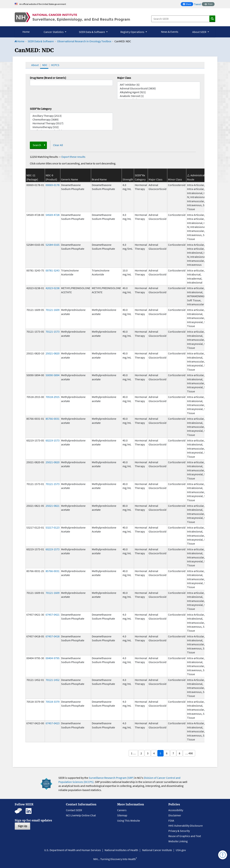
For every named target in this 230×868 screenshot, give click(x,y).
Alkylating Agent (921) (159, 92)
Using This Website (129, 821)
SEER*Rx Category (41, 109)
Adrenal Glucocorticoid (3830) (159, 88)
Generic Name (70, 179)
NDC (45, 65)
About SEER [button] (200, 32)
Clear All (58, 145)
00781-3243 (53, 270)
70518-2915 (53, 397)
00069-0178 (53, 185)
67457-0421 (53, 615)
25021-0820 (53, 353)
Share (188, 4)
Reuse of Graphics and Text (185, 836)
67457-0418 (53, 636)
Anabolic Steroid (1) (159, 96)
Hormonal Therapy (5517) (71, 123)
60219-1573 (53, 440)
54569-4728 (53, 215)
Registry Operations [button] (133, 32)
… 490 (189, 753)
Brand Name (99, 179)
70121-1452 (53, 680)
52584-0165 (53, 245)
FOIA (171, 821)
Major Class (124, 78)
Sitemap (122, 815)
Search (37, 145)
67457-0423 (53, 723)
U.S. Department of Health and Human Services (73, 850)
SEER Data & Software (41, 41)
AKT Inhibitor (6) (159, 85)
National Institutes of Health (121, 850)
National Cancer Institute (157, 850)
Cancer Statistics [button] (54, 32)
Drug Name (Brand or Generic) (48, 78)
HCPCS (55, 65)
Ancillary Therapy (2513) (71, 116)
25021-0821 (53, 506)
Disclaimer (175, 815)
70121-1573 (53, 332)
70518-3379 (53, 702)
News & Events (170, 32)
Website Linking (178, 841)
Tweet (197, 4)
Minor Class (175, 179)
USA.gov (181, 850)
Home (26, 32)
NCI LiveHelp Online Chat (81, 815)
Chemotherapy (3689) (71, 120)
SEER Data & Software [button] (92, 32)
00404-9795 (53, 658)
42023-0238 (53, 288)
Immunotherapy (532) (71, 127)
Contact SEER (74, 810)
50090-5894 (53, 375)
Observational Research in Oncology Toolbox (84, 41)
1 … (133, 753)
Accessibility (176, 810)
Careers (122, 810)
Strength (128, 179)
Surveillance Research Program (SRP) (111, 778)
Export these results (73, 157)
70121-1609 (53, 310)
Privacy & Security (179, 831)
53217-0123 (53, 527)
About (35, 65)
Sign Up (22, 826)
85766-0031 (53, 419)
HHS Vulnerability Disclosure (186, 826)
